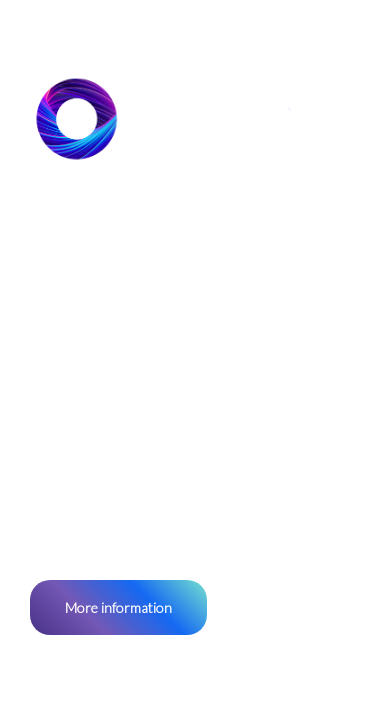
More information (118, 607)
